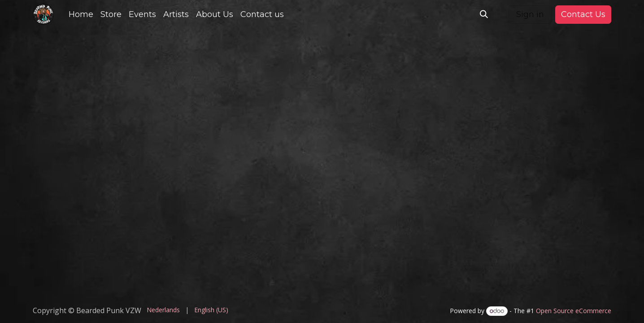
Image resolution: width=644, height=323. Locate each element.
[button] (484, 14)
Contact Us (583, 14)
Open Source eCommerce (574, 311)
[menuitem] (81, 15)
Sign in (530, 14)
